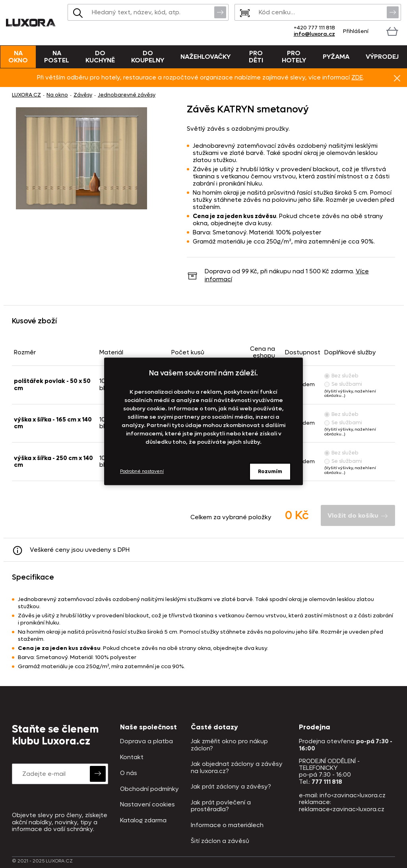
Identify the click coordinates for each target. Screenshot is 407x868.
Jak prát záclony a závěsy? (231, 787)
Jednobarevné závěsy (127, 95)
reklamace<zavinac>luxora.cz (342, 809)
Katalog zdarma (143, 821)
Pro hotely (294, 57)
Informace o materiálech (227, 825)
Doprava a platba (146, 741)
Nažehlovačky (205, 57)
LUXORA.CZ (26, 95)
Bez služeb (341, 376)
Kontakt (132, 757)
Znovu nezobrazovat (397, 78)
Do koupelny (148, 57)
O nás (129, 773)
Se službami (343, 384)
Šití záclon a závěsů (220, 841)
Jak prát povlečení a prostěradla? (221, 806)
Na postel (57, 57)
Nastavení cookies (147, 805)
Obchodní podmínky (149, 789)
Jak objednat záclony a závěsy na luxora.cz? (237, 768)
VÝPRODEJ (382, 57)
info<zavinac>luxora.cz (353, 795)
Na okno (18, 57)
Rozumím (270, 471)
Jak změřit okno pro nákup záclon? (229, 745)
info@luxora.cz (314, 34)
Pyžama (336, 57)
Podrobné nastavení (142, 471)
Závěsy (83, 95)
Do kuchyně (100, 57)
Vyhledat (220, 12)
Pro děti (256, 57)
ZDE (357, 77)
